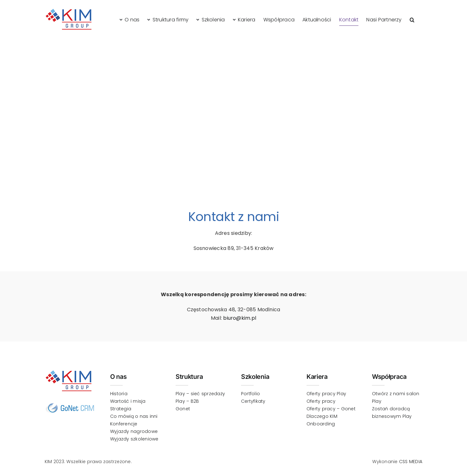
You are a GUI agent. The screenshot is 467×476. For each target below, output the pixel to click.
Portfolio (250, 394)
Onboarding (321, 424)
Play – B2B (187, 401)
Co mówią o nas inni (134, 416)
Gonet (183, 409)
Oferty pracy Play (326, 394)
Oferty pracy (321, 401)
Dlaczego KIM (322, 416)
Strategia (121, 409)
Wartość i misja (128, 401)
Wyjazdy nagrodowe (134, 431)
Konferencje (124, 424)
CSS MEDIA (411, 462)
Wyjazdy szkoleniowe (134, 439)
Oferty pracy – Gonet (331, 409)
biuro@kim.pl (240, 318)
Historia (119, 394)
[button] (412, 20)
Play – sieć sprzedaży (200, 394)
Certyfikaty (253, 401)
